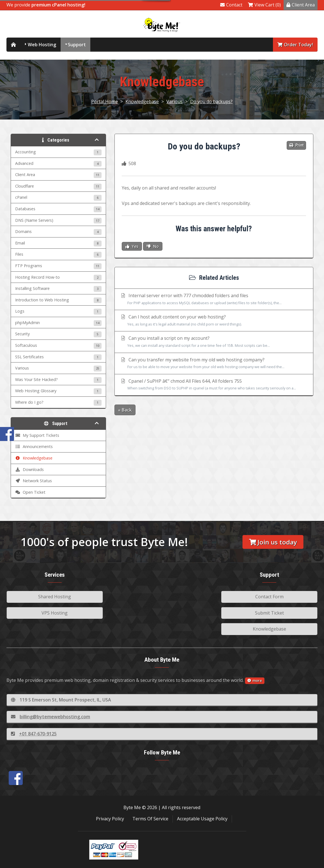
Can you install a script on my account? (214, 342)
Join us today (273, 542)
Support (77, 45)
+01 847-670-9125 (34, 734)
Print (296, 145)
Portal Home (104, 101)
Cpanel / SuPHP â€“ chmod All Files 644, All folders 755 (214, 385)
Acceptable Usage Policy (202, 819)
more (255, 680)
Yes (132, 246)
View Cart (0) (264, 5)
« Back (125, 410)
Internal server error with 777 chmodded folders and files (214, 299)
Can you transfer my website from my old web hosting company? (214, 364)
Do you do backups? (211, 101)
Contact (231, 5)
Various (174, 101)
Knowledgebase (142, 101)
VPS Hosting (55, 613)
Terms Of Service (150, 819)
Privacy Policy (110, 819)
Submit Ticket (269, 613)
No (153, 246)
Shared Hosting (55, 597)
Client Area (301, 5)
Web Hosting (42, 45)
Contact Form (269, 597)
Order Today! (295, 45)
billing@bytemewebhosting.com (50, 717)
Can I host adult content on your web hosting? (214, 321)
